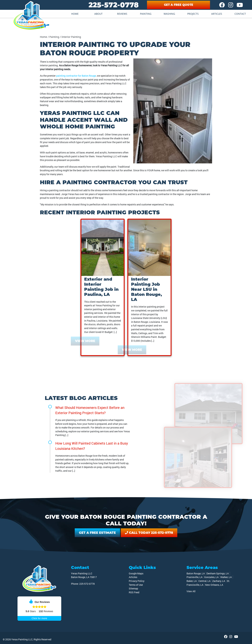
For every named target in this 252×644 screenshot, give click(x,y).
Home (75, 14)
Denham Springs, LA (218, 573)
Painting (146, 14)
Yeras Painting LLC (22, 639)
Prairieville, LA (195, 577)
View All (191, 591)
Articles (217, 14)
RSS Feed (134, 592)
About (98, 14)
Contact (240, 14)
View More (81, 341)
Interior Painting (71, 37)
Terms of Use (136, 585)
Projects (193, 14)
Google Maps (136, 573)
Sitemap (133, 588)
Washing (169, 14)
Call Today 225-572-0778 (149, 533)
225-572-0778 (114, 5)
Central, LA (204, 581)
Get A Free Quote (179, 5)
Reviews (122, 14)
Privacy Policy (137, 581)
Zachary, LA (219, 581)
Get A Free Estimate (97, 533)
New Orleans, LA (214, 585)
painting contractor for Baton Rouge (76, 76)
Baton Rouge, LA (196, 573)
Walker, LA (226, 577)
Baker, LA (192, 581)
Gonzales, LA (211, 577)
